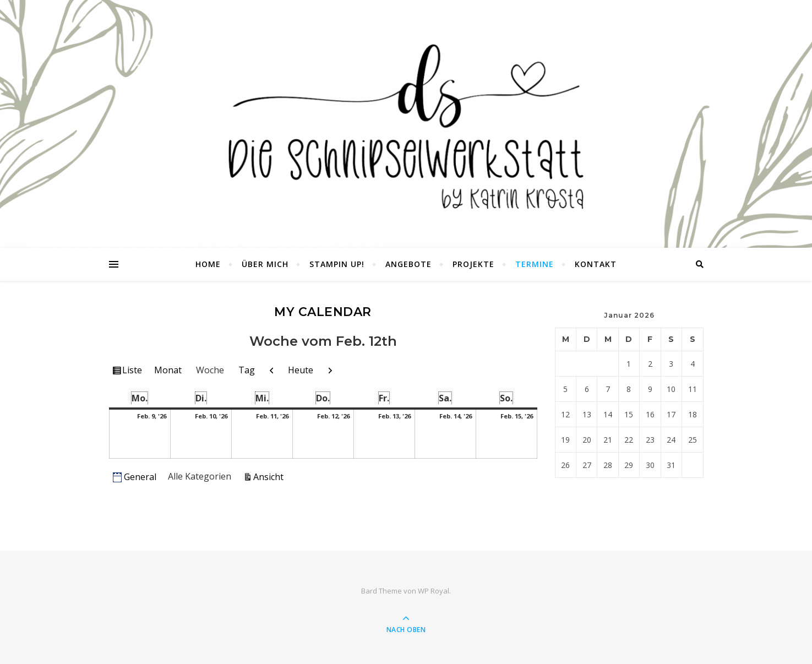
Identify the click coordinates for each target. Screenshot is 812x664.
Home (208, 264)
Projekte (473, 264)
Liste (133, 372)
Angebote (408, 264)
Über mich (265, 264)
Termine (535, 264)
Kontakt (596, 264)
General (135, 477)
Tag (247, 370)
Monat (168, 370)
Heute (301, 370)
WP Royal (434, 591)
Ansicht (270, 476)
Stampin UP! (337, 264)
